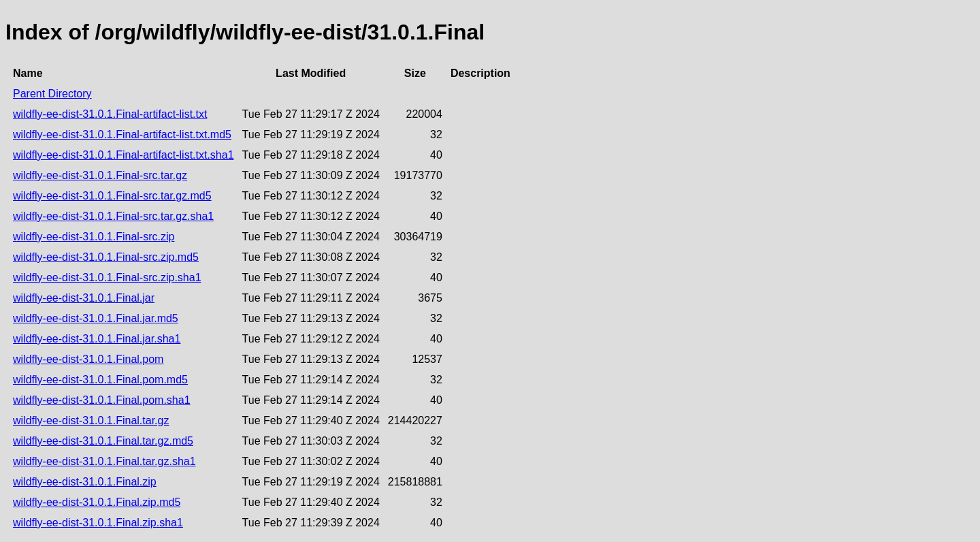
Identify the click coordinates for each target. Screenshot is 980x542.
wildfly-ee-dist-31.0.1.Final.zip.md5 (97, 502)
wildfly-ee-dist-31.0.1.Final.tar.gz (91, 420)
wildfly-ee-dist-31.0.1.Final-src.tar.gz (100, 175)
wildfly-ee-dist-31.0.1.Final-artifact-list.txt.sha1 (124, 155)
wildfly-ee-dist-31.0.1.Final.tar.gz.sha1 (104, 461)
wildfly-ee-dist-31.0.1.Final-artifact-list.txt (110, 114)
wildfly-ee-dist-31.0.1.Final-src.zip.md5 (106, 257)
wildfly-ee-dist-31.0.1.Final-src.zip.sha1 (107, 277)
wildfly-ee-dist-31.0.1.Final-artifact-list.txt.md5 (122, 134)
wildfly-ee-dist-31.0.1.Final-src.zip (94, 237)
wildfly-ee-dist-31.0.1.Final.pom (88, 359)
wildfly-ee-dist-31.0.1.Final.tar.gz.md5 (103, 441)
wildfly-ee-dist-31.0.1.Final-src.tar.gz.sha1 (113, 216)
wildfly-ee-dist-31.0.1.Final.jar (84, 298)
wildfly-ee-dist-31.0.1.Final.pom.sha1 (102, 400)
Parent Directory (52, 94)
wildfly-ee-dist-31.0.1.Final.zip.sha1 (98, 523)
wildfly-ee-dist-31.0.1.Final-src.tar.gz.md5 (112, 196)
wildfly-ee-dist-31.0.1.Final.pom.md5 (100, 380)
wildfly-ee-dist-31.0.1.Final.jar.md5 (96, 318)
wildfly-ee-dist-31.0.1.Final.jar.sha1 (97, 339)
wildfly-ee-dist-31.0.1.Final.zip (85, 482)
